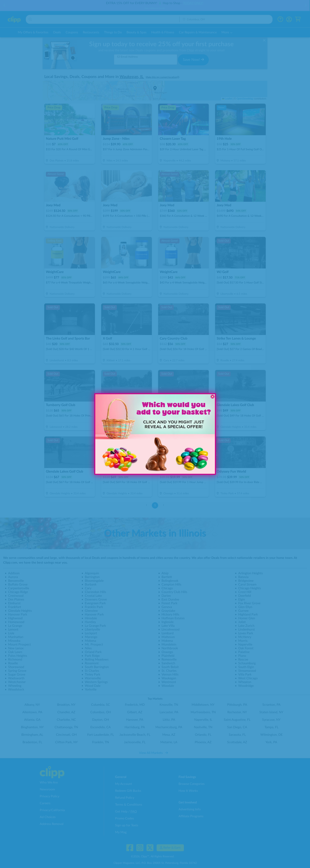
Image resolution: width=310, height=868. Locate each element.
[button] (117, 457)
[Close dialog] (213, 397)
